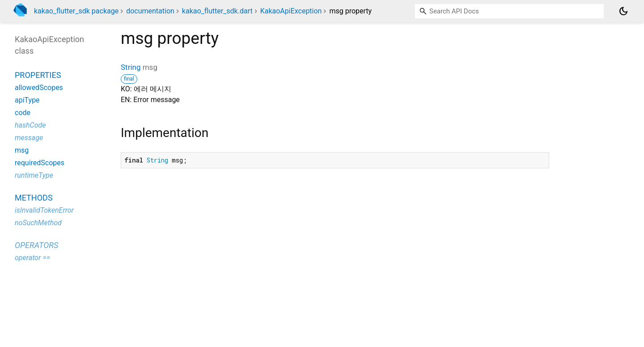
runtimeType (34, 175)
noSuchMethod (38, 223)
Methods (34, 198)
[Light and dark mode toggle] (623, 11)
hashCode (30, 125)
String (131, 67)
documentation (150, 11)
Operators (36, 245)
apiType (27, 100)
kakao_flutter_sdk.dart (217, 11)
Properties (38, 75)
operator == (32, 258)
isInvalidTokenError (44, 210)
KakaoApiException (291, 11)
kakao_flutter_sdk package (76, 11)
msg (22, 150)
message (29, 138)
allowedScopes (39, 88)
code (23, 113)
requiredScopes (40, 163)
